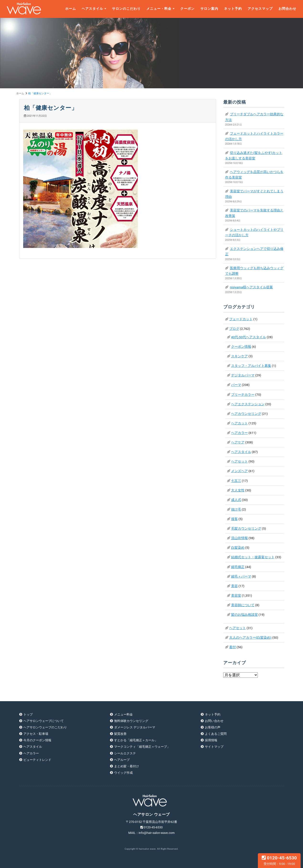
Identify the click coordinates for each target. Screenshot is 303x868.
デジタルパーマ (243, 375)
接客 (234, 519)
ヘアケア (238, 442)
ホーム (71, 9)
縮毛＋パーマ (241, 576)
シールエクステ (125, 753)
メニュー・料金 (159, 9)
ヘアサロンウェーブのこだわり (45, 727)
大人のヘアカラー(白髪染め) (250, 637)
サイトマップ (214, 747)
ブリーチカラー (243, 395)
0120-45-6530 (279, 860)
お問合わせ (287, 9)
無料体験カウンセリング (131, 721)
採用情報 (211, 740)
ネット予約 (233, 9)
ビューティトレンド (37, 760)
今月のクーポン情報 (37, 740)
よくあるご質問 (216, 734)
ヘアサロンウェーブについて (44, 721)
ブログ (234, 329)
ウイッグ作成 (123, 773)
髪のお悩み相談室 (245, 615)
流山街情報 (239, 538)
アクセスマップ (260, 9)
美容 (234, 586)
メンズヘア (239, 471)
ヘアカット (239, 423)
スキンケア (239, 356)
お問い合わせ (214, 721)
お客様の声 (213, 727)
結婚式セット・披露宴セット (253, 557)
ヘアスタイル (92, 9)
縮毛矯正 (238, 567)
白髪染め (238, 547)
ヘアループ (122, 760)
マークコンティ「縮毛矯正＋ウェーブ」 (142, 747)
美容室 (236, 595)
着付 (233, 647)
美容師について (243, 605)
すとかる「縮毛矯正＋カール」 (136, 740)
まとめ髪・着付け (127, 766)
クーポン (187, 9)
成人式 (236, 500)
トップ (28, 714)
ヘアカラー (239, 433)
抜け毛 (236, 509)
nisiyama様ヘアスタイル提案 (251, 287)
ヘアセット (239, 461)
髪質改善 (120, 734)
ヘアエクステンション (248, 404)
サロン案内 (209, 9)
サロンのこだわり (126, 9)
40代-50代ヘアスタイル (249, 337)
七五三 (236, 481)
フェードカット (241, 319)
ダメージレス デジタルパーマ (135, 727)
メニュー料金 (123, 714)
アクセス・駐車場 (36, 734)
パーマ (236, 385)
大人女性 (238, 490)
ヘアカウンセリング (246, 414)
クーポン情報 (241, 347)
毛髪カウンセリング (246, 528)
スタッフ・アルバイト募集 (251, 366)
